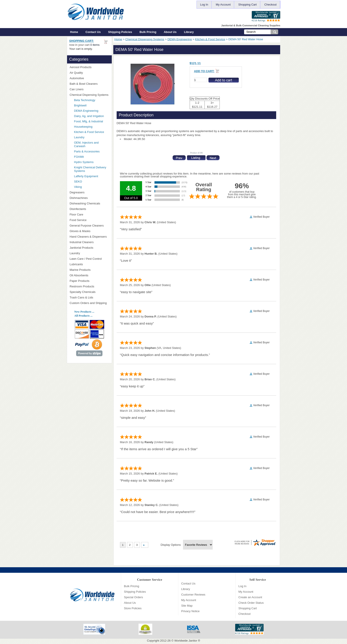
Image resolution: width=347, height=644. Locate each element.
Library (189, 32)
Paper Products (89, 281)
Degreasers (77, 192)
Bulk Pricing (148, 32)
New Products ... (84, 312)
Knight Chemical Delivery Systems (92, 169)
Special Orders (133, 597)
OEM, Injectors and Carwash (86, 144)
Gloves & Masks (89, 231)
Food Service (78, 220)
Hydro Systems (92, 162)
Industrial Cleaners (82, 242)
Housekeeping (83, 127)
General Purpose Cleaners (87, 226)
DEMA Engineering (180, 39)
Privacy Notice (190, 611)
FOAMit (92, 157)
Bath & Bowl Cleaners (84, 84)
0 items (95, 45)
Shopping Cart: (82, 41)
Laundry (79, 137)
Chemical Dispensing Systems (145, 39)
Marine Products (80, 270)
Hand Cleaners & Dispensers (89, 237)
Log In (204, 5)
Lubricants (76, 264)
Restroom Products (89, 286)
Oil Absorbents (89, 275)
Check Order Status (251, 603)
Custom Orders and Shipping (89, 303)
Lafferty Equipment (92, 176)
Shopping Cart (248, 5)
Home (74, 32)
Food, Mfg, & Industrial (89, 121)
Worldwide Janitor (186, 641)
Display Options (171, 545)
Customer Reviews (193, 595)
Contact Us (93, 32)
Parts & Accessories (87, 151)
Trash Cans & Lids (89, 297)
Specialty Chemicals (89, 292)
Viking (92, 187)
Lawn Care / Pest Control (89, 259)
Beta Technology (90, 100)
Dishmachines (89, 198)
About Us (170, 32)
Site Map (187, 606)
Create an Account (250, 597)
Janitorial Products (89, 248)
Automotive (77, 78)
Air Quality (89, 73)
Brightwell (92, 105)
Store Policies (133, 608)
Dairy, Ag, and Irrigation (89, 116)
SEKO (92, 182)
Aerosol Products (89, 67)
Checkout (271, 5)
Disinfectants (89, 209)
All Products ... (83, 316)
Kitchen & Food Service (210, 39)
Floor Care (89, 214)
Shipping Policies (120, 32)
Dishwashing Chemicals (89, 203)
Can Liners (89, 89)
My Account (223, 5)
